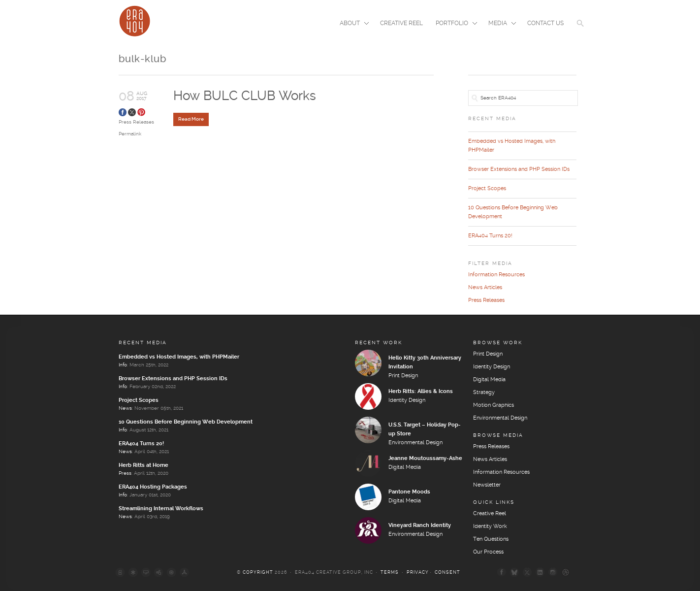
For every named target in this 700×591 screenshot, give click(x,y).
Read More (191, 119)
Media (499, 24)
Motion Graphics (493, 405)
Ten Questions (491, 539)
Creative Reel (401, 23)
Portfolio (453, 24)
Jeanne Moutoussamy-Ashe (425, 459)
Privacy (418, 573)
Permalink (130, 134)
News (125, 408)
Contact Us (545, 23)
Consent (447, 573)
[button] (580, 30)
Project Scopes (487, 189)
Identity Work (490, 526)
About (351, 24)
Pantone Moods (409, 492)
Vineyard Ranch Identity (420, 525)
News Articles (485, 288)
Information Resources (496, 275)
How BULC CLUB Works (245, 96)
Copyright (258, 573)
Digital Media (405, 467)
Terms (390, 573)
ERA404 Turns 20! (490, 236)
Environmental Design (415, 443)
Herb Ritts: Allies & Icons (421, 392)
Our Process (488, 552)
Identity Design (407, 400)
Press (125, 473)
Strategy (484, 393)
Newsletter (487, 485)
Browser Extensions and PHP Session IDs (519, 169)
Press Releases (136, 122)
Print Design (403, 376)
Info (123, 365)
